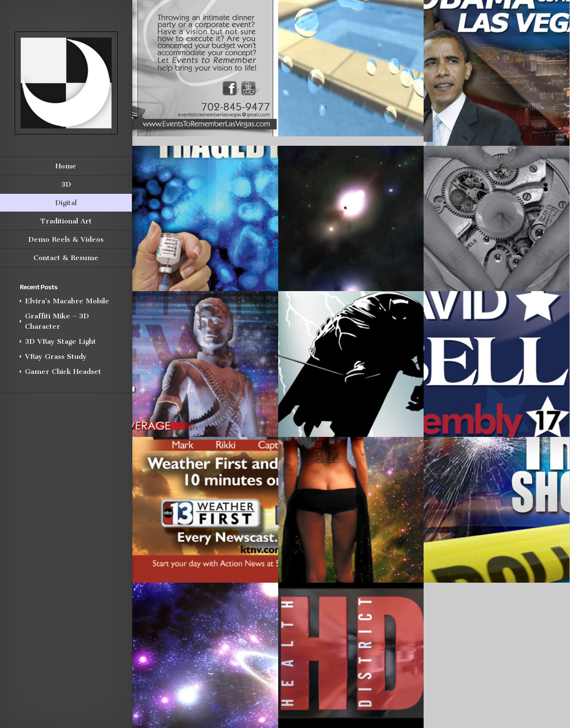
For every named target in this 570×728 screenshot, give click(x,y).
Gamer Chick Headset (63, 372)
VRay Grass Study (56, 356)
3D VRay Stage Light (60, 341)
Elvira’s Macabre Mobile (67, 301)
